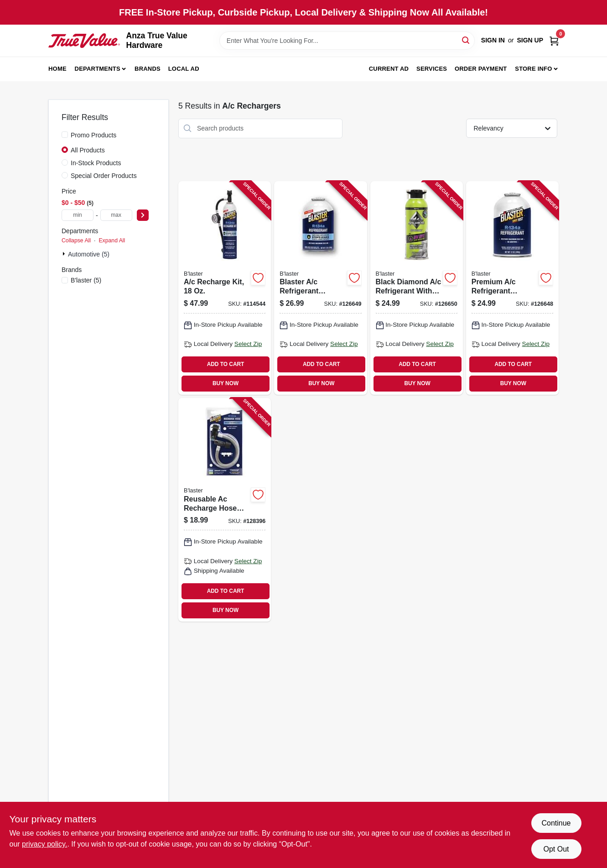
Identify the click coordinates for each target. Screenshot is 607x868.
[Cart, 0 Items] (554, 40)
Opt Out (556, 849)
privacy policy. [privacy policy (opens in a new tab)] (44, 844)
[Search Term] (347, 41)
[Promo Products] (65, 135)
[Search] (466, 40)
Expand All (112, 241)
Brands (148, 69)
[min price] (78, 215)
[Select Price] (143, 215)
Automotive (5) (89, 254)
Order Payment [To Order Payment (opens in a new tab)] (481, 69)
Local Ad (184, 69)
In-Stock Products (96, 163)
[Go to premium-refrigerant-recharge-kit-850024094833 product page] (512, 288)
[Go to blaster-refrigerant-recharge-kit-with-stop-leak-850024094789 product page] (320, 288)
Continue (556, 823)
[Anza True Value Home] (84, 41)
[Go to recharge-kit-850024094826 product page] (225, 288)
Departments (98, 69)
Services (432, 69)
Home (57, 69)
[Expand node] (65, 254)
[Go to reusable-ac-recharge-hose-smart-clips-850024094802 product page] (225, 510)
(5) (86, 280)
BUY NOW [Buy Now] (226, 383)
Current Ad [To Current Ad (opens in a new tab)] (389, 69)
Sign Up (530, 40)
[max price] (116, 215)
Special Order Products (104, 176)
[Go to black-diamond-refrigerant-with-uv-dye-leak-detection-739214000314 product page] (417, 288)
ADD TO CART (226, 364)
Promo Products (93, 135)
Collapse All (76, 241)
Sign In (493, 40)
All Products (88, 150)
